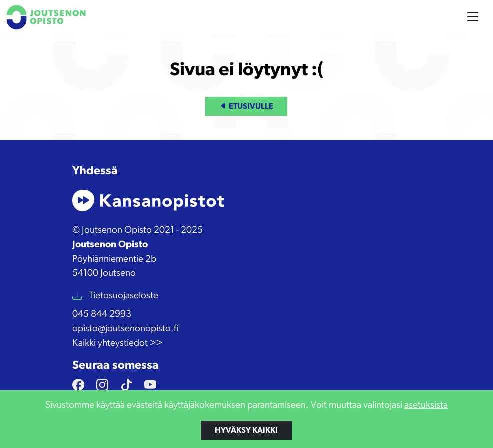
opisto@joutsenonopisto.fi (125, 329)
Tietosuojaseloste (123, 296)
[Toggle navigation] (473, 17)
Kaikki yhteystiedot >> (118, 343)
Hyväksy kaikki (246, 430)
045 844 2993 (102, 314)
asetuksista (426, 405)
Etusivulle (246, 106)
